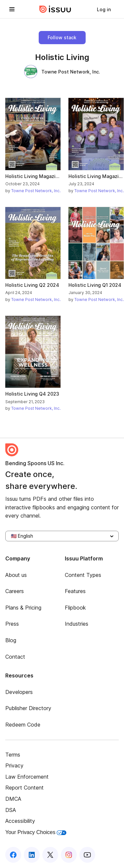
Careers (15, 591)
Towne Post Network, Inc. (62, 72)
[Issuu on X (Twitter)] (50, 855)
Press (12, 624)
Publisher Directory (28, 708)
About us (16, 575)
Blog (11, 640)
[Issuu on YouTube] (87, 855)
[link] (104, 9)
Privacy (14, 765)
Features (75, 591)
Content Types (83, 575)
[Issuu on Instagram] (69, 855)
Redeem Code (23, 725)
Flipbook (75, 608)
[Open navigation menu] (12, 9)
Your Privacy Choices (36, 832)
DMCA (13, 799)
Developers (19, 692)
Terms (13, 755)
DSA (11, 810)
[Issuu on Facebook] (13, 855)
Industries (77, 624)
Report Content (24, 788)
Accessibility (20, 821)
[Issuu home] (55, 9)
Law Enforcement (27, 777)
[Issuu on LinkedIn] (32, 855)
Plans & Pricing (23, 608)
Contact (15, 657)
